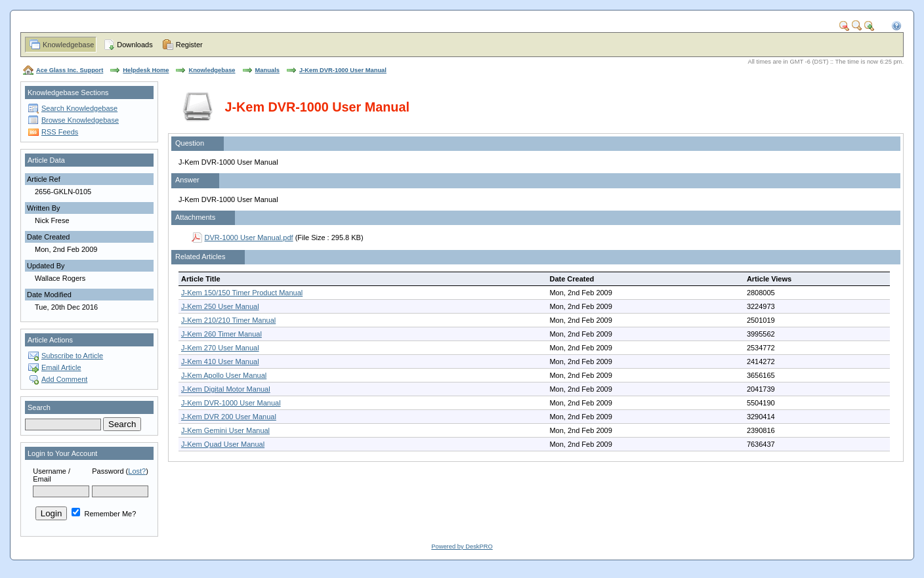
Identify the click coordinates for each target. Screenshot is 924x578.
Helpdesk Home (146, 70)
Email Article (61, 367)
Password (108, 471)
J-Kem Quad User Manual (223, 444)
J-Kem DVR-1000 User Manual (343, 70)
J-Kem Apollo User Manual (224, 375)
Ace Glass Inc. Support (70, 70)
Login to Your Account (62, 453)
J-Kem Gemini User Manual (225, 430)
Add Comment (64, 379)
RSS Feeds (60, 132)
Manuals (267, 70)
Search (39, 407)
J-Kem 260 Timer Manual (221, 334)
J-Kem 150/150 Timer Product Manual (242, 293)
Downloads (135, 45)
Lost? (137, 471)
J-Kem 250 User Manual (220, 306)
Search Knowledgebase (79, 108)
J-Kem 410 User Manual (220, 361)
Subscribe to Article (72, 356)
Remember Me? (104, 514)
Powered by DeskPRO (462, 547)
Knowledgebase (68, 45)
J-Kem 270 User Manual (220, 348)
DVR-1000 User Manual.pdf (249, 237)
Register (189, 45)
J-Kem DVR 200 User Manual (229, 417)
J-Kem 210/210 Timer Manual (228, 320)
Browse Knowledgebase (80, 120)
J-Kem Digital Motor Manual (226, 389)
